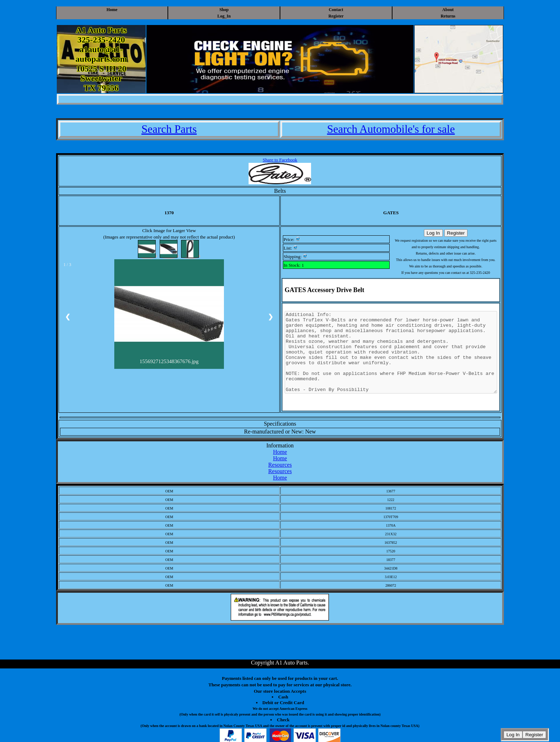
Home (112, 10)
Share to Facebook (280, 160)
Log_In (224, 16)
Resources (280, 465)
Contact (336, 10)
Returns (448, 16)
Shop (224, 10)
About (448, 10)
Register (336, 16)
